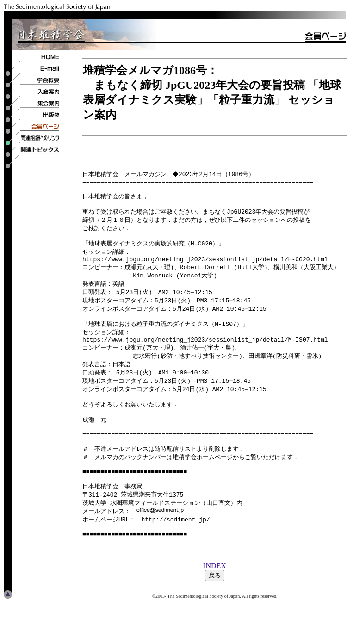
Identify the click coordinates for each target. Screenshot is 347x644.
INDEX (215, 607)
